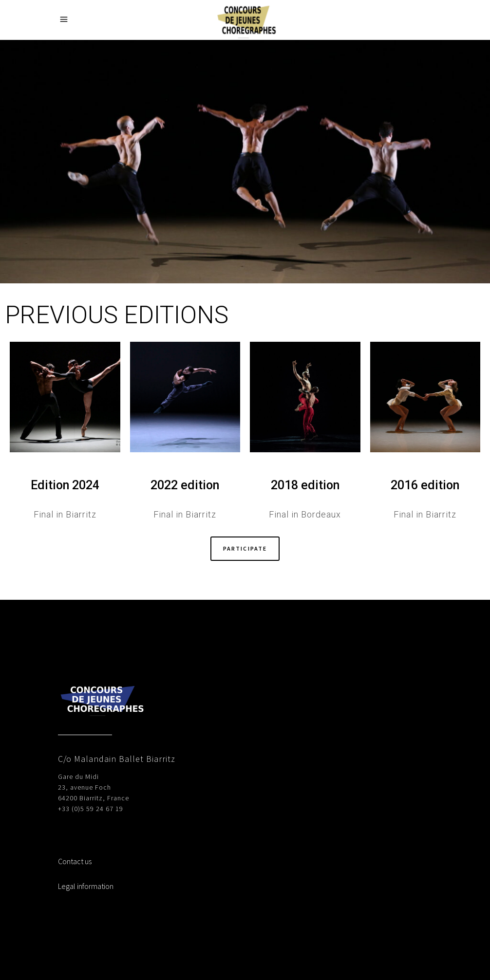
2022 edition (185, 485)
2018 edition (305, 485)
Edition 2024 (65, 485)
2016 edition (425, 485)
